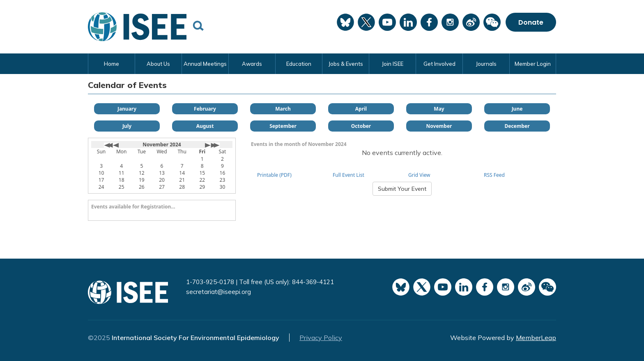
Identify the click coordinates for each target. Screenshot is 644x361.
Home (112, 64)
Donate (531, 22)
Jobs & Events (346, 64)
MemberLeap (536, 338)
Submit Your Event (402, 189)
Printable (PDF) (274, 175)
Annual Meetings (205, 64)
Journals (486, 64)
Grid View (419, 175)
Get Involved (439, 64)
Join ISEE (392, 64)
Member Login (533, 64)
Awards (252, 64)
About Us (158, 64)
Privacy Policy (321, 338)
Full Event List (348, 175)
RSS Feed (494, 175)
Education (299, 64)
